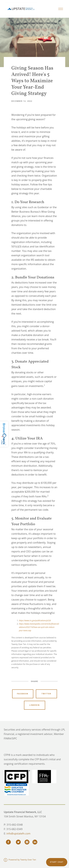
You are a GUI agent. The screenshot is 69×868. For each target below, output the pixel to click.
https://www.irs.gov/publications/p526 (35, 621)
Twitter (46, 694)
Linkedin (34, 705)
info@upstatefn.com (18, 834)
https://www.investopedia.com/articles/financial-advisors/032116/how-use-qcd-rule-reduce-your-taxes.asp (39, 627)
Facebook (23, 694)
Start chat (57, 862)
